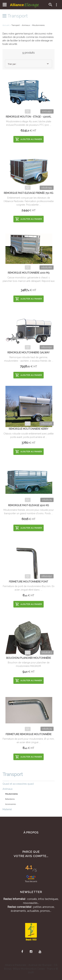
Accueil (6, 25)
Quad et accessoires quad (18, 784)
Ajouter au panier (29, 139)
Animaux (8, 789)
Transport (15, 16)
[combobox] (29, 64)
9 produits (29, 53)
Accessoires (10, 804)
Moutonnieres (38, 25)
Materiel (7, 809)
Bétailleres (10, 799)
